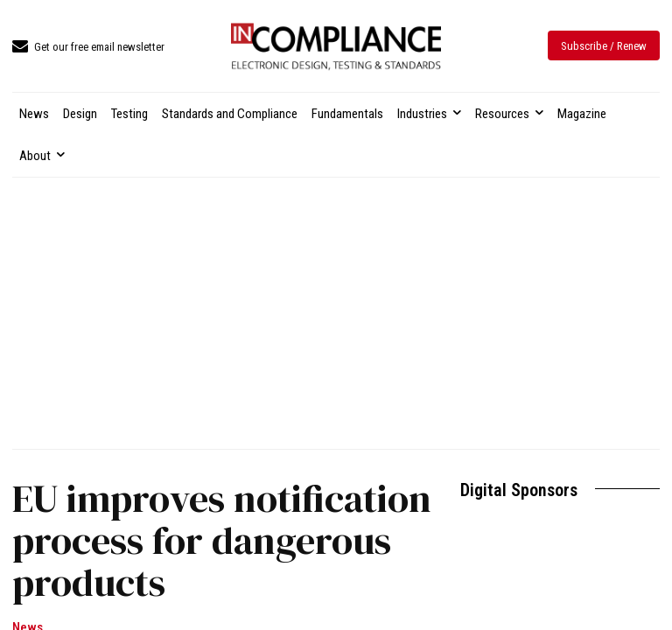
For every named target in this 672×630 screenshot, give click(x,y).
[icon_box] (88, 48)
